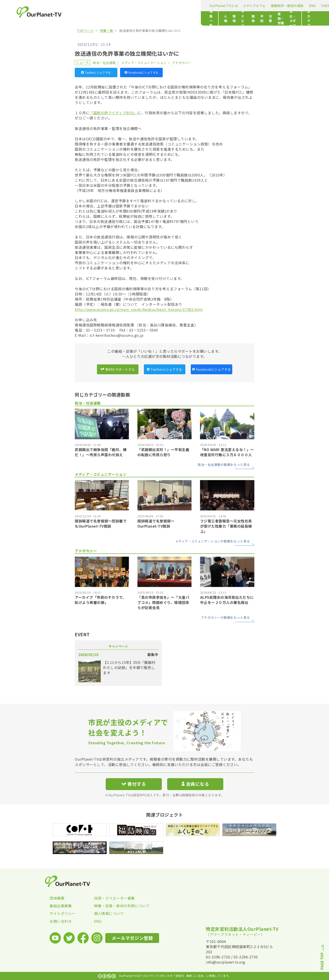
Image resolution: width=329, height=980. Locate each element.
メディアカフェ (122, 6)
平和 (172, 18)
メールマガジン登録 (231, 5)
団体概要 (57, 898)
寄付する (265, 5)
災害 (183, 18)
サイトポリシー (63, 913)
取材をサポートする (118, 369)
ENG (180, 6)
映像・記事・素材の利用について (116, 906)
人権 (105, 18)
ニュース (82, 62)
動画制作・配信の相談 (155, 6)
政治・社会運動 (104, 63)
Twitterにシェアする (96, 72)
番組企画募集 (61, 906)
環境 (117, 18)
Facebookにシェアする (141, 72)
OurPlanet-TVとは (91, 6)
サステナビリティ (138, 18)
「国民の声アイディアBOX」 (113, 113)
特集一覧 (84, 18)
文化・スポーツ (225, 18)
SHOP (193, 6)
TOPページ (85, 31)
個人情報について (109, 913)
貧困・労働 (200, 18)
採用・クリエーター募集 (114, 898)
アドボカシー (182, 63)
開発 (160, 18)
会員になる (195, 784)
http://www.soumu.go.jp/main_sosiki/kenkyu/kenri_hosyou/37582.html (139, 309)
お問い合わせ (61, 921)
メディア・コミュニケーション (144, 63)
